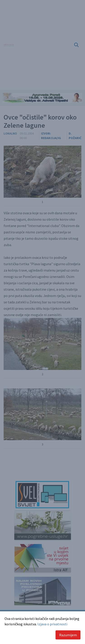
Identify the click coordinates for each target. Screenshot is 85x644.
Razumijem (68, 635)
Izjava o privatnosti (52, 624)
